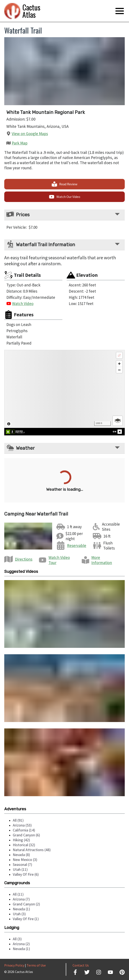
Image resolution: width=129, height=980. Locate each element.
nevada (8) (21, 855)
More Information (102, 560)
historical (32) (24, 845)
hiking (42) (21, 840)
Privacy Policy (14, 965)
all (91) (18, 820)
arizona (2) (21, 944)
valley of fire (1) (26, 919)
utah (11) (20, 869)
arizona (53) (22, 825)
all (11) (18, 894)
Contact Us (81, 965)
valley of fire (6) (26, 874)
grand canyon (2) (26, 904)
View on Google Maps (30, 134)
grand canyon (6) (26, 835)
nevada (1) (21, 909)
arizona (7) (21, 899)
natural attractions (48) (32, 850)
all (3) (17, 939)
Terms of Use (36, 965)
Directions (24, 559)
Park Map (20, 143)
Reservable (77, 545)
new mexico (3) (25, 860)
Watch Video (23, 304)
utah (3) (19, 914)
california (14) (24, 830)
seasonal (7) (22, 864)
